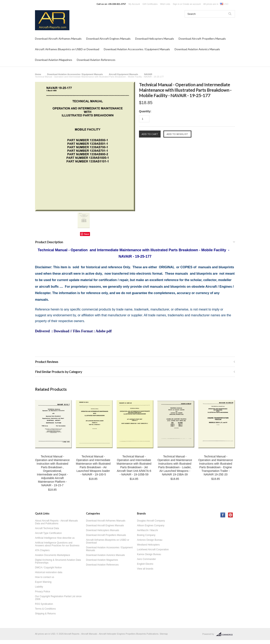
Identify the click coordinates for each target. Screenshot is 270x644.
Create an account (192, 4)
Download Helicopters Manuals (155, 39)
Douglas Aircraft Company (151, 521)
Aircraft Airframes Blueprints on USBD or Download (67, 49)
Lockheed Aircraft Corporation (153, 550)
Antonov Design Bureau (150, 540)
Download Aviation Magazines (54, 60)
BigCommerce (225, 634)
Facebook (223, 515)
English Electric (145, 564)
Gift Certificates (150, 4)
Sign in (176, 4)
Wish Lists (165, 4)
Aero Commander (146, 559)
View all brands (145, 569)
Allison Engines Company (151, 525)
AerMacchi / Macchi (147, 530)
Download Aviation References (96, 60)
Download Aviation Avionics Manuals (197, 49)
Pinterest (230, 515)
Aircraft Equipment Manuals (123, 74)
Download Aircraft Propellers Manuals (202, 39)
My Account (134, 4)
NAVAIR (148, 74)
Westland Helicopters (148, 545)
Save (87, 234)
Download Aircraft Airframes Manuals (58, 39)
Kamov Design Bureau (149, 554)
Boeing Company (146, 535)
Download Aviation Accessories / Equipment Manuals (137, 49)
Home (38, 74)
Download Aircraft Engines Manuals (108, 39)
